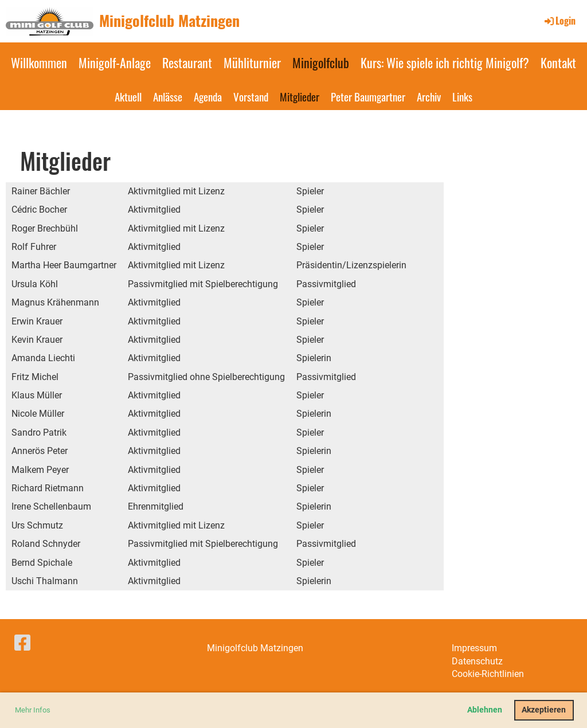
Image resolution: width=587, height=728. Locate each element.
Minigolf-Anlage (115, 62)
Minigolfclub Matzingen (169, 21)
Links (462, 96)
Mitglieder (300, 96)
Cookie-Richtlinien (488, 674)
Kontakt (558, 62)
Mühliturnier (252, 62)
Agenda (208, 96)
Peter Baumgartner (368, 96)
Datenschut (475, 661)
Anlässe (168, 96)
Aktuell (128, 96)
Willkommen (39, 62)
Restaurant (187, 62)
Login (559, 21)
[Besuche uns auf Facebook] (22, 643)
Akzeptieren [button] (544, 710)
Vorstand (251, 96)
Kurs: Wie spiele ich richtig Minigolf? (445, 62)
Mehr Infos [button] (33, 710)
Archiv (429, 96)
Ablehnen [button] (485, 710)
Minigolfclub (321, 62)
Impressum (474, 648)
